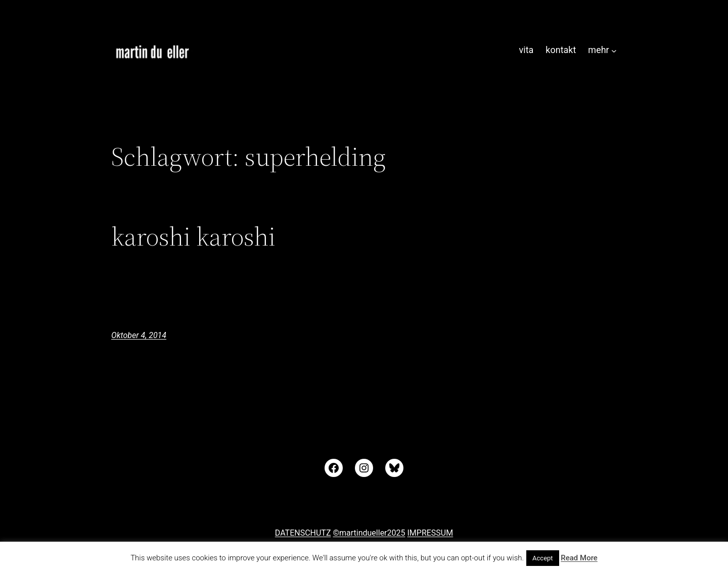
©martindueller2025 (369, 533)
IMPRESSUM (430, 533)
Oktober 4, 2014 (139, 335)
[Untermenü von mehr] (614, 50)
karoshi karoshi (193, 236)
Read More (579, 558)
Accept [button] (543, 558)
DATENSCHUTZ (303, 533)
